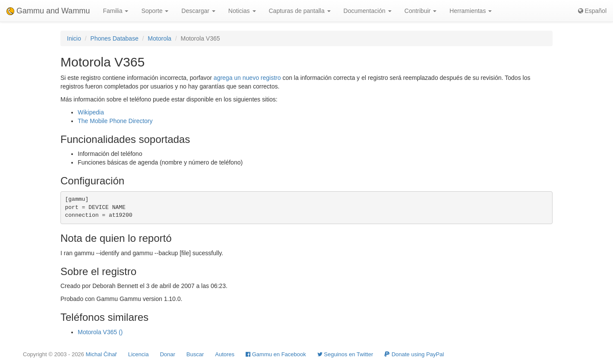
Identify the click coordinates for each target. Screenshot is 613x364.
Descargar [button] (198, 11)
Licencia (139, 354)
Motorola (159, 38)
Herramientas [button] (471, 11)
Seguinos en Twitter (345, 354)
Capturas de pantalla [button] (300, 11)
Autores (225, 354)
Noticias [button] (242, 11)
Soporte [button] (155, 11)
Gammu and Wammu (48, 11)
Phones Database (114, 38)
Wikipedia (91, 112)
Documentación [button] (368, 11)
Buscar (195, 354)
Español (592, 11)
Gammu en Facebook (276, 354)
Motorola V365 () (100, 332)
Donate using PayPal (414, 354)
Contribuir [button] (421, 11)
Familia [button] (115, 11)
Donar (167, 354)
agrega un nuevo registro (247, 78)
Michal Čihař (101, 354)
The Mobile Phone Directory (115, 121)
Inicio (74, 38)
